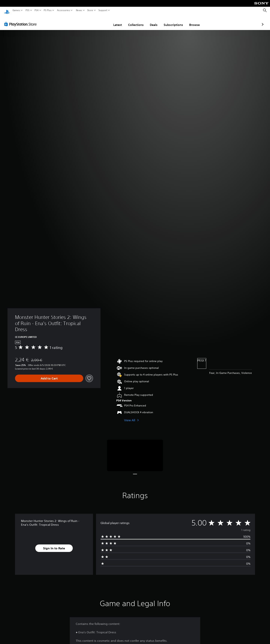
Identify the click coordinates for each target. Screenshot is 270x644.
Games (16, 10)
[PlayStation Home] (7, 10)
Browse (172, 21)
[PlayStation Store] (21, 20)
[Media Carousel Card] (135, 452)
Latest (96, 21)
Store (90, 10)
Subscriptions (151, 21)
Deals (132, 21)
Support (103, 10)
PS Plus (48, 10)
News (79, 10)
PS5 (27, 10)
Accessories (63, 10)
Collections (114, 21)
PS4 (37, 10)
